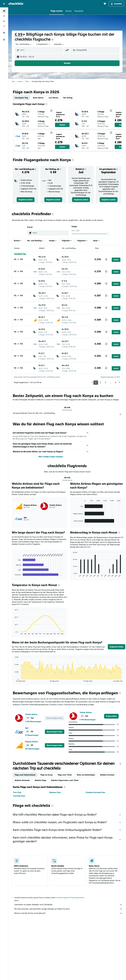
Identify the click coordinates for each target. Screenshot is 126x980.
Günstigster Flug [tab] (21, 98)
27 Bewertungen (32, 735)
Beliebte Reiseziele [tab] (22, 780)
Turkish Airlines (31, 714)
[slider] (108, 234)
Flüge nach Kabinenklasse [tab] (25, 775)
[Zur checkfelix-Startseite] (16, 4)
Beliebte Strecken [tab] (107, 775)
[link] (26, 200)
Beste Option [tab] (38, 98)
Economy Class (19, 796)
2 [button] (101, 382)
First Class (17, 792)
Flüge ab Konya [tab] (47, 775)
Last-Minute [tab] (53, 98)
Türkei (27, 81)
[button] (4, 4)
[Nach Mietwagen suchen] (4, 21)
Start (13, 81)
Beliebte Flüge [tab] (40, 780)
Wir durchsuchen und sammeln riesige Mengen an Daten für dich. (68, 909)
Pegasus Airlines (32, 742)
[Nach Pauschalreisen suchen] (4, 26)
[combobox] (24, 44)
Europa (20, 81)
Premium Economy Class (95, 792)
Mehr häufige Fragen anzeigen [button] (51, 457)
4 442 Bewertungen (33, 722)
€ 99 (19, 34)
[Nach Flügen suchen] (4, 11)
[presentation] (52, 40)
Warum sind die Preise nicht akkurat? (68, 913)
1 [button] (96, 382)
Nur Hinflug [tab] (68, 98)
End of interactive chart (14, 575)
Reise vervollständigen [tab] (86, 775)
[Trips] (4, 33)
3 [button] (105, 382)
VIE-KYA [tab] (67, 408)
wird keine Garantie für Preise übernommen (70, 898)
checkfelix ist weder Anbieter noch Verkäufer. (68, 905)
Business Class (55, 792)
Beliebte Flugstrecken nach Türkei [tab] (65, 780)
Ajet (27, 728)
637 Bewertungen (32, 749)
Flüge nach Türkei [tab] (65, 775)
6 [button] (116, 382)
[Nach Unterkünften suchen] (4, 16)
